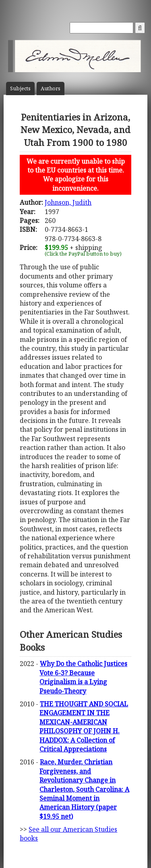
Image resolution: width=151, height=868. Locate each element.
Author (51, 88)
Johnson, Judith (68, 202)
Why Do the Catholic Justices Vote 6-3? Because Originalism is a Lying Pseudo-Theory (83, 677)
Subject (20, 88)
